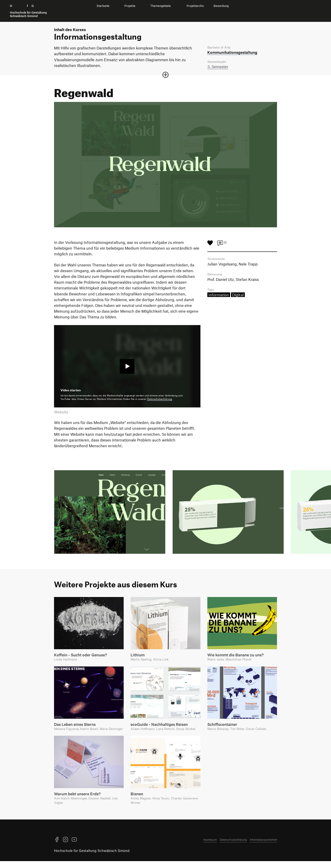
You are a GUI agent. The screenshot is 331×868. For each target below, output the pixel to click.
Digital (238, 296)
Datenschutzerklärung (160, 400)
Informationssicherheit (263, 846)
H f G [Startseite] (28, 11)
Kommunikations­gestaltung (232, 52)
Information (219, 296)
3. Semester (218, 67)
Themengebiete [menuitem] (161, 6)
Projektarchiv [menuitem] (195, 6)
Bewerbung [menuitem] (221, 6)
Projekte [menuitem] (130, 6)
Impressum (210, 846)
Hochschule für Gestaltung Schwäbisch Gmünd (92, 857)
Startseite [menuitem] (103, 6)
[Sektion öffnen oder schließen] (165, 75)
